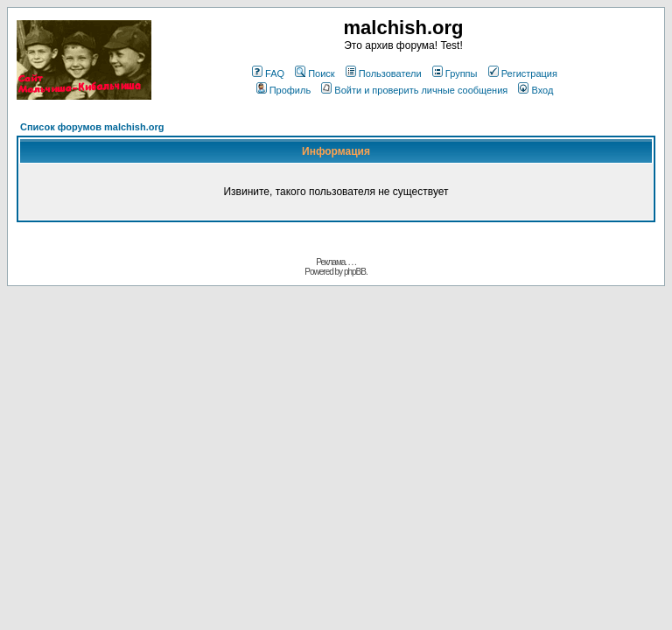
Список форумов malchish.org (92, 127)
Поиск (315, 73)
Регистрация (523, 73)
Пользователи (384, 73)
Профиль (284, 90)
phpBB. (356, 272)
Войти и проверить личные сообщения (414, 90)
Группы (455, 73)
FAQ (268, 73)
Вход (535, 90)
